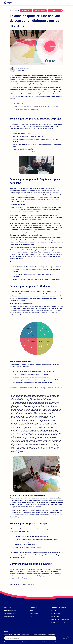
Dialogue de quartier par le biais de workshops (26, 109)
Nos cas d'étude (55, 617)
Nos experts (55, 610)
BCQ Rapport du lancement (58, 623)
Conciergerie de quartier (10, 614)
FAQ (31, 617)
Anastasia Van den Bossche (48, 500)
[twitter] (31, 584)
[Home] (9, 3)
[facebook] (29, 584)
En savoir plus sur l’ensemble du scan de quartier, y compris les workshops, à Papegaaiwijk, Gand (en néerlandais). (36, 515)
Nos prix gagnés (55, 614)
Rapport (15, 112)
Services (32, 610)
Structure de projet (18, 104)
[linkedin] (34, 584)
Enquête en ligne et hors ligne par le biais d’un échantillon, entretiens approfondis (36, 106)
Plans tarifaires (34, 614)
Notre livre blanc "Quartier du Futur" (60, 620)
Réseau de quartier (9, 617)
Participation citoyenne (10, 610)
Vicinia (29, 94)
